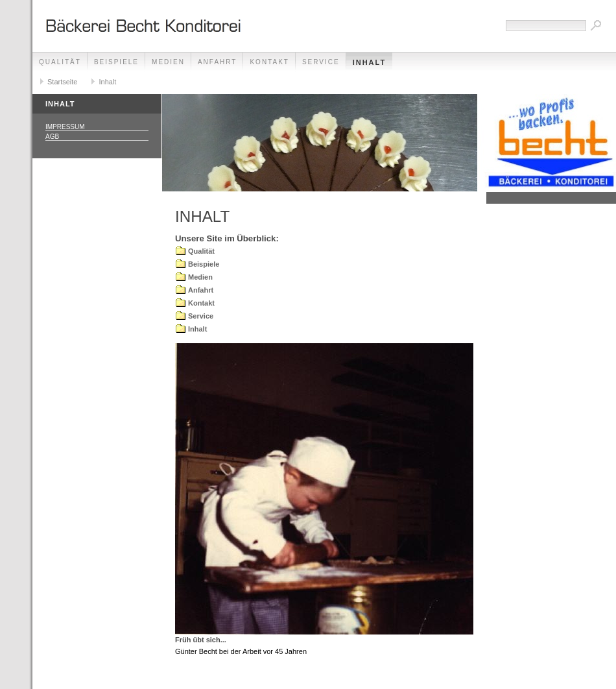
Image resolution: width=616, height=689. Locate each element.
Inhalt (370, 62)
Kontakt (269, 62)
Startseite (62, 82)
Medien (168, 62)
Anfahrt (218, 62)
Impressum (65, 127)
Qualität (60, 62)
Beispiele (116, 62)
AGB (52, 137)
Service (321, 62)
